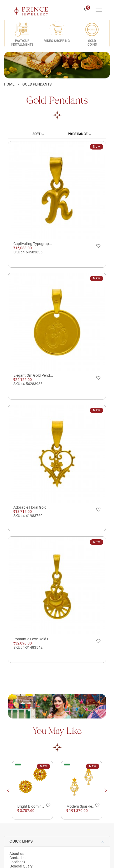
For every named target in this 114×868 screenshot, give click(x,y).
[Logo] (30, 10)
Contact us (18, 858)
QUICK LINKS (21, 841)
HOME (9, 84)
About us (17, 854)
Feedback (17, 862)
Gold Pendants (37, 84)
